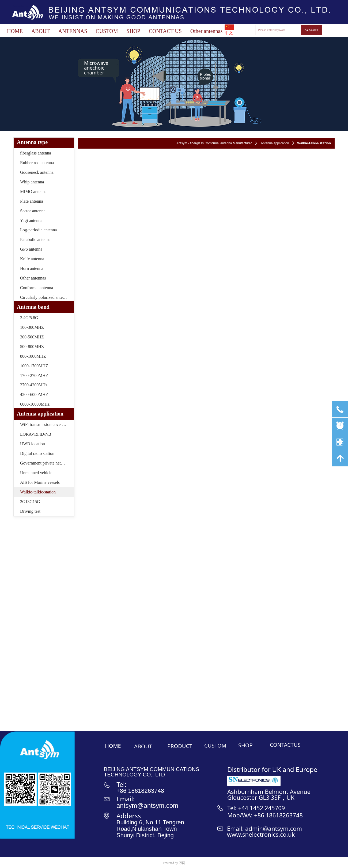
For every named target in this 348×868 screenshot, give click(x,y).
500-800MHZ (32, 347)
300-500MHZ (32, 337)
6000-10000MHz (35, 404)
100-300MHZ (32, 327)
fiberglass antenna (36, 153)
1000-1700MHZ (34, 366)
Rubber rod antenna (37, 163)
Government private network (45, 463)
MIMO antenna (33, 192)
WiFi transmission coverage (44, 424)
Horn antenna (32, 268)
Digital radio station (37, 453)
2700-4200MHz (34, 385)
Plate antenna (32, 201)
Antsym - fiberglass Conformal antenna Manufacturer (214, 143)
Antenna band (33, 307)
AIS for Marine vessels (40, 482)
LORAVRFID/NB (36, 434)
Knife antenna (32, 259)
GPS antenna (31, 249)
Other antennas (33, 278)
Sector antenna (33, 211)
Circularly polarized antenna (44, 297)
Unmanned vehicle (36, 473)
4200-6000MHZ (34, 395)
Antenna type (32, 142)
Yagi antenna (31, 220)
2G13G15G (30, 502)
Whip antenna (32, 182)
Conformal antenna (37, 288)
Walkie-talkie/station (38, 492)
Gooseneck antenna (37, 172)
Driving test (30, 511)
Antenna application (275, 143)
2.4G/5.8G (29, 318)
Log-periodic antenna (38, 230)
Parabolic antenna (35, 239)
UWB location (33, 444)
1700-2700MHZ (34, 375)
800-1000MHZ (33, 356)
